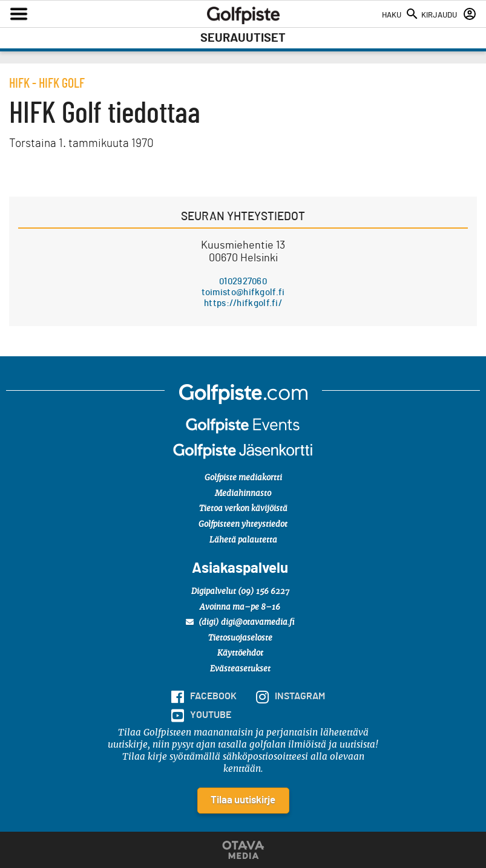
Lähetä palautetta (243, 540)
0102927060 (243, 282)
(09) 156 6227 (264, 592)
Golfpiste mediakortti (243, 478)
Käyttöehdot (240, 654)
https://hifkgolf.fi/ (243, 303)
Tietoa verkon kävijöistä (243, 509)
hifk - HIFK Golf (47, 83)
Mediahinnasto (243, 494)
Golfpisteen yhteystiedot (243, 525)
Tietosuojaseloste (240, 638)
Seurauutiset (243, 38)
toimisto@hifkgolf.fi (243, 292)
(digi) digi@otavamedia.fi (240, 622)
